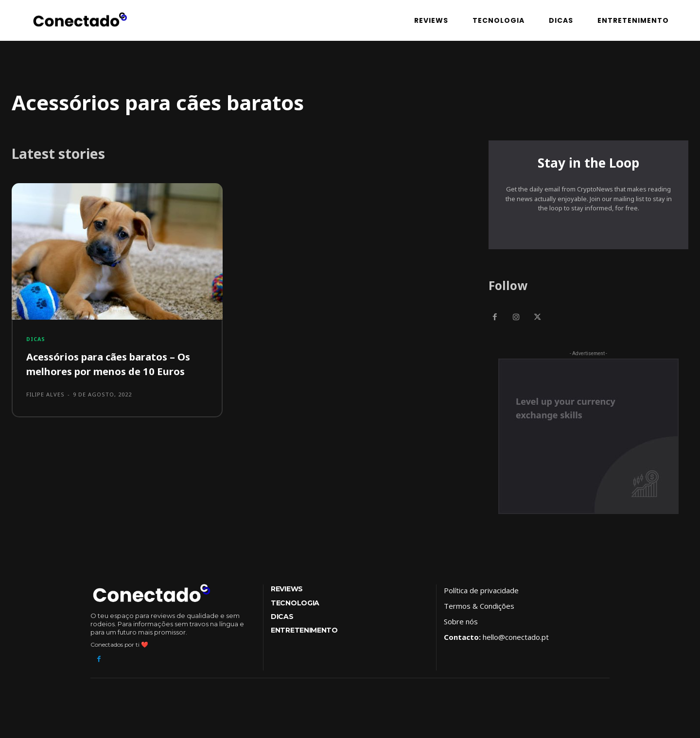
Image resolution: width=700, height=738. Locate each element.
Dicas (36, 341)
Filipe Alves (45, 397)
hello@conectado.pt (516, 641)
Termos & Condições (479, 610)
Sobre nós (461, 625)
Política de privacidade (481, 594)
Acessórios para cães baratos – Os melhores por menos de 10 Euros (116, 366)
